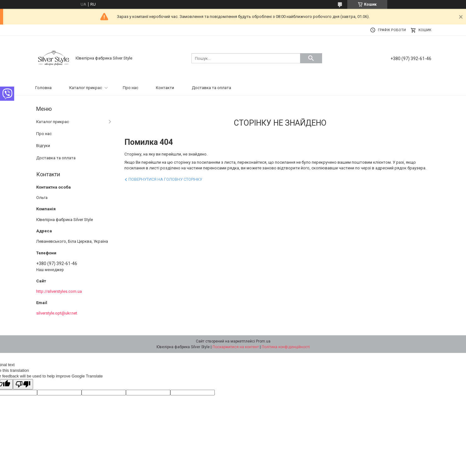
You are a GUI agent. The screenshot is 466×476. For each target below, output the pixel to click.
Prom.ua (263, 341)
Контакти (165, 88)
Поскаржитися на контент (236, 347)
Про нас (131, 88)
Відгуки (43, 146)
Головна (43, 88)
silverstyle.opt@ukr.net (57, 313)
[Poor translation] (23, 384)
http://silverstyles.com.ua (59, 291)
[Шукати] (311, 58)
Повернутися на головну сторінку (165, 179)
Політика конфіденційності (286, 347)
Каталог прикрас (86, 88)
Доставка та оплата (211, 88)
